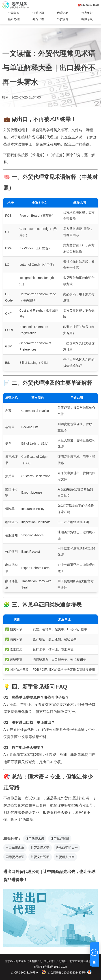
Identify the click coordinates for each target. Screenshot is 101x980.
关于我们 (49, 961)
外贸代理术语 (35, 839)
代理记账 (63, 13)
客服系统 (87, 19)
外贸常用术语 (40, 848)
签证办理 (14, 19)
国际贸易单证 (15, 857)
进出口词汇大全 (67, 848)
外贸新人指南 (65, 857)
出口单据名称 (15, 848)
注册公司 (38, 13)
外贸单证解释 (60, 839)
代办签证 (87, 13)
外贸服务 (63, 19)
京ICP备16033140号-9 (24, 973)
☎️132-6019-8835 (88, 5)
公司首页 (14, 13)
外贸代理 (38, 19)
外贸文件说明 (40, 857)
